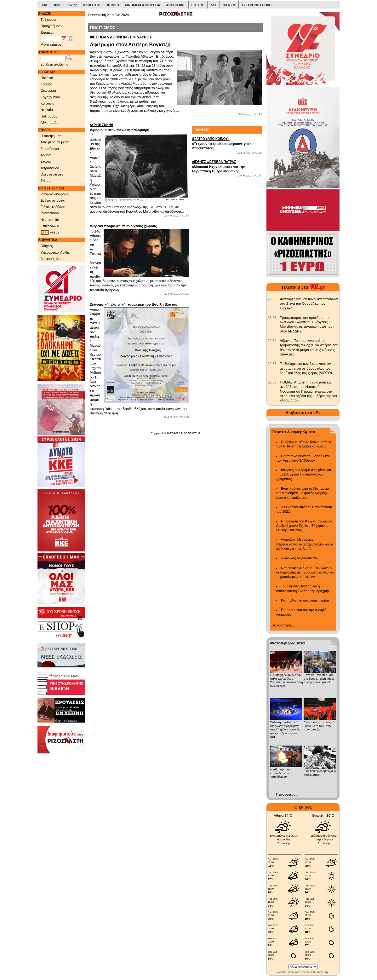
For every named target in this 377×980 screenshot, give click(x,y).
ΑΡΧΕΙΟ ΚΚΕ (176, 5)
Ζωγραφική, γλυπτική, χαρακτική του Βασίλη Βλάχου (133, 304)
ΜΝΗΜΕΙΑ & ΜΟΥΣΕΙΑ (143, 5)
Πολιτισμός (49, 116)
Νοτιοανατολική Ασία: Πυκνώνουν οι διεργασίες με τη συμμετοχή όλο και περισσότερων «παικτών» (305, 572)
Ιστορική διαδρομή (55, 194)
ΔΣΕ (214, 5)
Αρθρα (46, 155)
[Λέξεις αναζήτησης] (53, 59)
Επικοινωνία (50, 226)
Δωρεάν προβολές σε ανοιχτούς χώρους (123, 226)
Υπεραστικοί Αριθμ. (55, 252)
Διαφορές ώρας (52, 259)
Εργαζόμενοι (50, 97)
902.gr (72, 5)
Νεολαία (47, 110)
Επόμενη (48, 32)
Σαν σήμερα (50, 149)
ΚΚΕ (45, 5)
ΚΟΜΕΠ (113, 5)
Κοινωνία (48, 103)
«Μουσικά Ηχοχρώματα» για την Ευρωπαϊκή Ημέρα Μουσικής (227, 166)
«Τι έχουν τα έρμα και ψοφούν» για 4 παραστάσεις (227, 143)
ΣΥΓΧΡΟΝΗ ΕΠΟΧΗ (257, 5)
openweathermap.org (314, 972)
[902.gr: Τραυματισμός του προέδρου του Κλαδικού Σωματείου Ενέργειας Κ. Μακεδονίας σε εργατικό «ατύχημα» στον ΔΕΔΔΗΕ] (272, 318)
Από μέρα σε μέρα (55, 142)
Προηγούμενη (51, 26)
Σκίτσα (46, 181)
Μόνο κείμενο (51, 44)
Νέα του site (50, 220)
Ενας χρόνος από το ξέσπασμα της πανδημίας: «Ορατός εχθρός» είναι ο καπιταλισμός (303, 493)
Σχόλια (46, 161)
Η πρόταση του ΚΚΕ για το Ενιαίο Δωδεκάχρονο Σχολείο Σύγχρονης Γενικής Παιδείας (304, 526)
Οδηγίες (47, 246)
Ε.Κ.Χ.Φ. (198, 5)
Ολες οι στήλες (52, 174)
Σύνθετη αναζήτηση (56, 64)
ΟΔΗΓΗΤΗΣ (92, 5)
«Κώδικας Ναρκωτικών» (299, 558)
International (50, 213)
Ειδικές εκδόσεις (53, 207)
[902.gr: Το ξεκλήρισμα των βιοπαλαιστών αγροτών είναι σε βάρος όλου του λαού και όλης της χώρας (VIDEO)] (272, 364)
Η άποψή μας (51, 136)
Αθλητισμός (49, 123)
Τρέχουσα (48, 20)
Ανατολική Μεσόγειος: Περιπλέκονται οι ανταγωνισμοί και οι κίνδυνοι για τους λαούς (304, 544)
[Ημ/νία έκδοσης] (51, 39)
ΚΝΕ (57, 5)
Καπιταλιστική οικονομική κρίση (305, 600)
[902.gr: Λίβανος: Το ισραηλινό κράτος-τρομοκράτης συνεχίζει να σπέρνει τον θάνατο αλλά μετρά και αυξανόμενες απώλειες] (272, 341)
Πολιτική (47, 78)
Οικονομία (48, 90)
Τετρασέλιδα (50, 168)
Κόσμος (47, 84)
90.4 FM (229, 5)
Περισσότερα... (283, 625)
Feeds (50, 233)
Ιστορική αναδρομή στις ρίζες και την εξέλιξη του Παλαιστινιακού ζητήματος (304, 474)
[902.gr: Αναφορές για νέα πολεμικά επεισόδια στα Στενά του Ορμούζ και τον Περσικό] (272, 299)
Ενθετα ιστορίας (53, 200)
